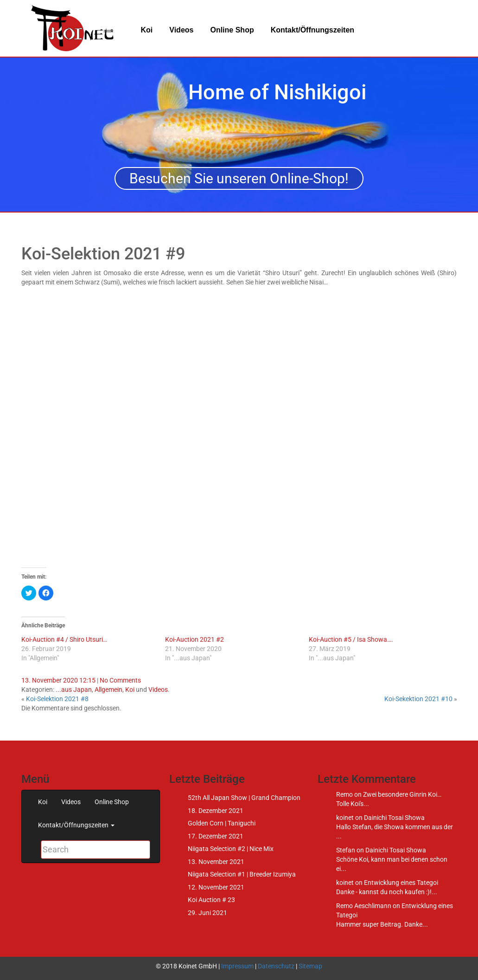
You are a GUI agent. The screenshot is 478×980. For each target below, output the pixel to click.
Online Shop (232, 30)
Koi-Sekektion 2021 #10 (418, 699)
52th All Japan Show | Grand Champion (244, 798)
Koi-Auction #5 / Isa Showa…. (351, 639)
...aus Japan (74, 690)
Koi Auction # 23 (211, 900)
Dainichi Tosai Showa (394, 818)
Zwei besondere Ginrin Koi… (402, 794)
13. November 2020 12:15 (58, 680)
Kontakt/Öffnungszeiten (312, 30)
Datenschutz (276, 966)
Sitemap (310, 966)
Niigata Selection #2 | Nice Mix (231, 849)
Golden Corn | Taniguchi (222, 823)
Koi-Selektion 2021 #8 (57, 699)
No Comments (120, 680)
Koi (147, 30)
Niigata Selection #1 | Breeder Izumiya (242, 874)
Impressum (237, 966)
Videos (181, 30)
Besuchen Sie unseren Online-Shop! (239, 178)
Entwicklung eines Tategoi (401, 883)
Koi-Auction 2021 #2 (194, 639)
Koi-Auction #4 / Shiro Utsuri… (64, 639)
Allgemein (108, 690)
